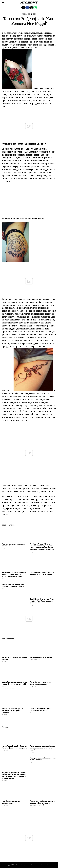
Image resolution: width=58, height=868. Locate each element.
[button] (3, 3)
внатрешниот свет (11, 486)
